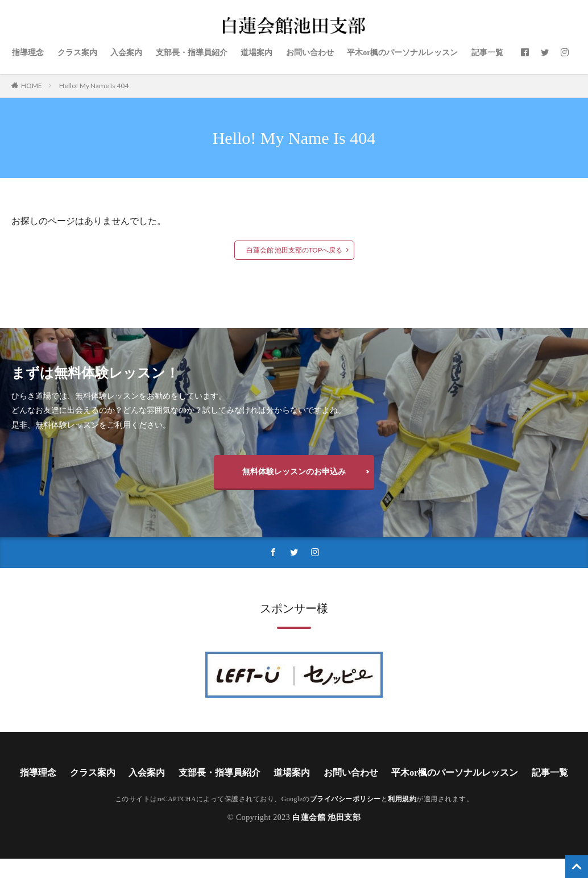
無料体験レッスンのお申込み (294, 471)
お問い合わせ (310, 53)
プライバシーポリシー (345, 799)
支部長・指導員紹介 (192, 53)
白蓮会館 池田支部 (326, 817)
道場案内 (256, 53)
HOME (32, 86)
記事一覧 (487, 53)
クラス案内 (77, 53)
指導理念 (28, 53)
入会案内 (126, 53)
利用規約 (402, 799)
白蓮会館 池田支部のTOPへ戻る (294, 250)
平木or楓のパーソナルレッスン (402, 53)
